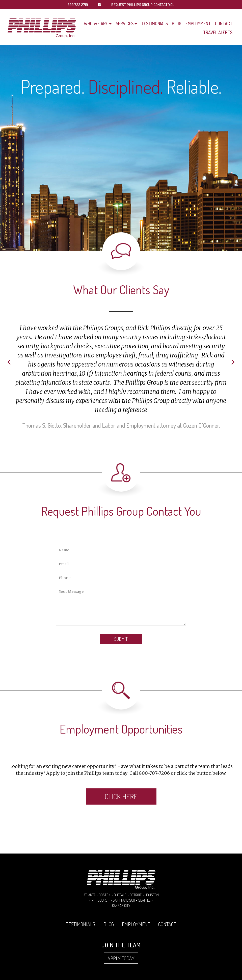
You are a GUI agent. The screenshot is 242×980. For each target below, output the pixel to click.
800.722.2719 (78, 5)
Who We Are (96, 24)
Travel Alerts (218, 32)
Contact (224, 24)
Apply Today (121, 958)
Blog (177, 24)
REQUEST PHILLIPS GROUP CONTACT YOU (143, 5)
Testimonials (155, 24)
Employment (198, 24)
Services (125, 24)
